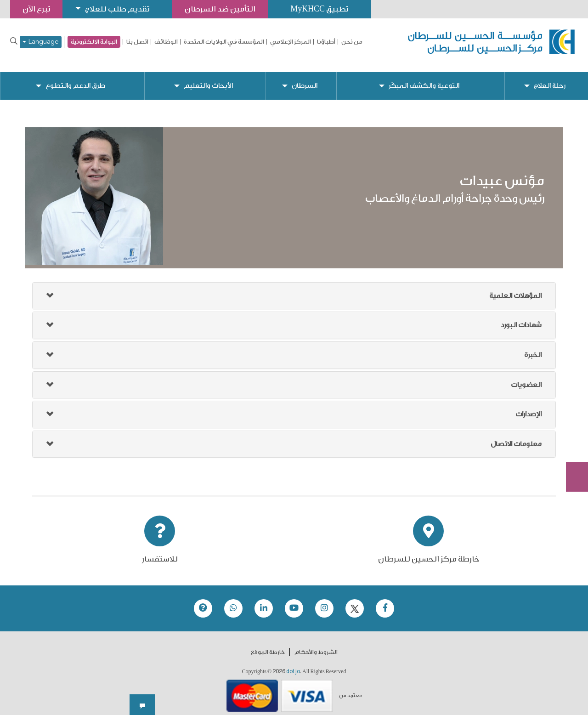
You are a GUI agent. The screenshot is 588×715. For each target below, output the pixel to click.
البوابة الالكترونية (94, 42)
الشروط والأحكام (316, 645)
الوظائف (166, 42)
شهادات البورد (521, 318)
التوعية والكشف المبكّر (424, 78)
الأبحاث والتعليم (208, 78)
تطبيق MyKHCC (320, 9)
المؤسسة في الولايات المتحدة (224, 42)
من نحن (352, 42)
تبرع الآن (572, 409)
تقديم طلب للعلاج (118, 9)
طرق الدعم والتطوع (75, 78)
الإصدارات (529, 407)
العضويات (526, 377)
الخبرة (533, 348)
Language (41, 42)
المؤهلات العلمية (515, 288)
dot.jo (293, 664)
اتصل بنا (137, 42)
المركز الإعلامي (291, 42)
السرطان (304, 78)
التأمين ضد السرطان (220, 9)
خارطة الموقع (268, 645)
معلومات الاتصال (516, 437)
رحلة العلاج (550, 78)
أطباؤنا (326, 42)
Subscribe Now (572, 444)
